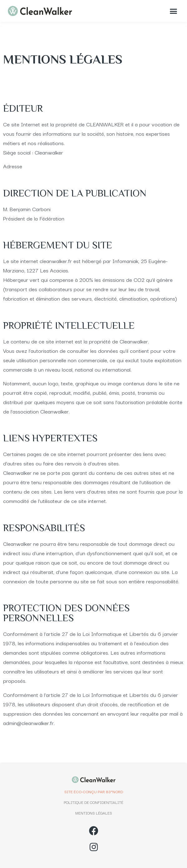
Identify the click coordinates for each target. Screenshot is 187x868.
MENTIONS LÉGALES (94, 813)
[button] (174, 11)
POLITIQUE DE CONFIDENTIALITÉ (93, 802)
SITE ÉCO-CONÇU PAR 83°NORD (94, 792)
